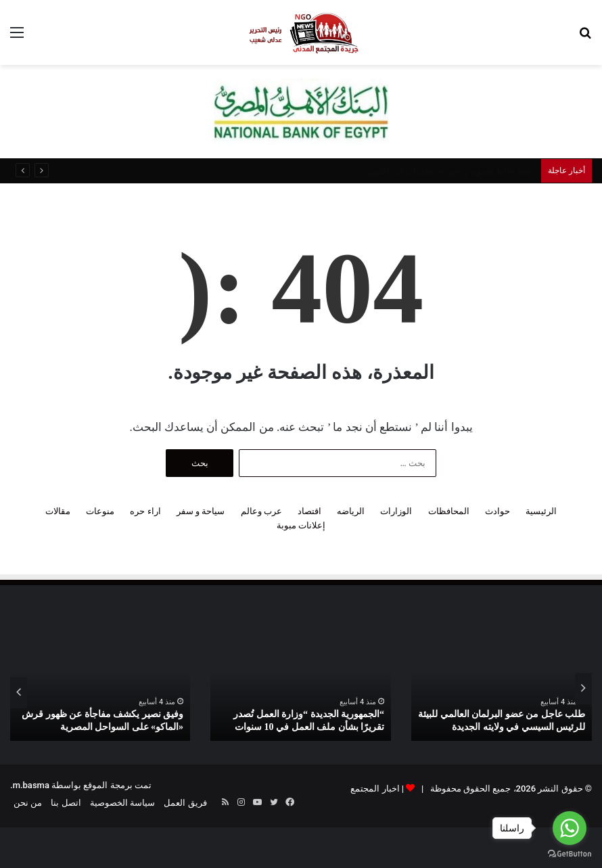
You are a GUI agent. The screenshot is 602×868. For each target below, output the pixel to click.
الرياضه (351, 511)
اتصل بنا (66, 803)
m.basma (31, 785)
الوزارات (396, 511)
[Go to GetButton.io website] (570, 854)
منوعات (100, 511)
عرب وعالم (261, 511)
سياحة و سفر (201, 511)
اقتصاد (309, 511)
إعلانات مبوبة (301, 525)
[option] (502, 688)
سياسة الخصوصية (122, 803)
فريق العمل (185, 803)
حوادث (497, 511)
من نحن (28, 803)
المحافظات (449, 511)
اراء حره (145, 511)
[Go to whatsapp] (570, 828)
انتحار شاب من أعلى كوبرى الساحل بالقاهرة (453, 171)
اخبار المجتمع (375, 789)
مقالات (58, 511)
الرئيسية (541, 511)
